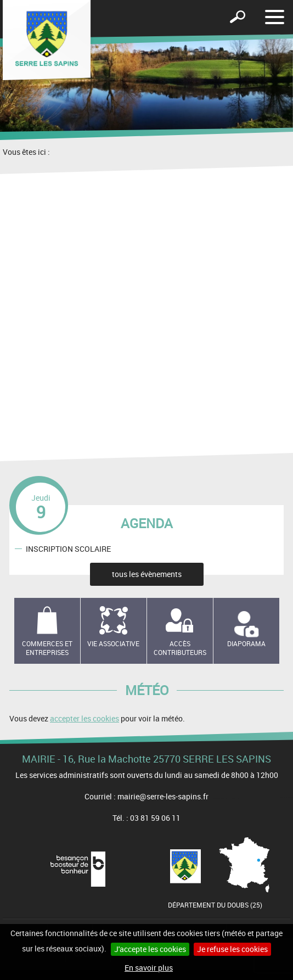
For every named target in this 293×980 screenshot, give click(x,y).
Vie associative (113, 643)
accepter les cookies (84, 718)
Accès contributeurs (180, 648)
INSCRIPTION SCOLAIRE (68, 548)
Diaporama (246, 643)
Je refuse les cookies (232, 949)
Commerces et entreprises (47, 648)
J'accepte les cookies (150, 949)
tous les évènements (147, 574)
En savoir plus (149, 968)
